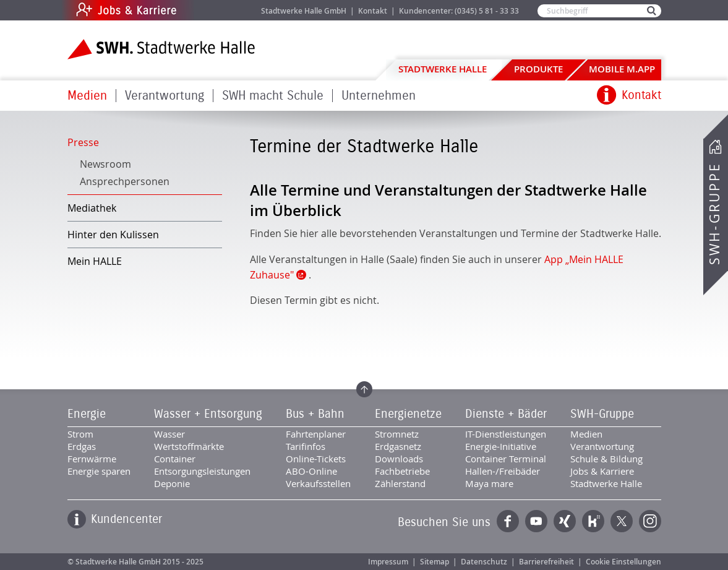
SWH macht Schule (273, 96)
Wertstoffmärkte (189, 446)
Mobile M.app (622, 69)
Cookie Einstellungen (623, 562)
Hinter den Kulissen (113, 235)
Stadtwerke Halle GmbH (304, 11)
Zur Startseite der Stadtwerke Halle (161, 49)
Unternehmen (379, 96)
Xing (565, 521)
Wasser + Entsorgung (208, 414)
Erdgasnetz (398, 446)
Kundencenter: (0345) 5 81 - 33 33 (459, 11)
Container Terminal (506, 459)
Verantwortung (165, 96)
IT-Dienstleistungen (506, 434)
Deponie (172, 483)
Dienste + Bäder (506, 414)
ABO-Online (311, 471)
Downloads (399, 459)
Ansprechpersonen (125, 181)
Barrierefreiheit (546, 562)
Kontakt (373, 11)
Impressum (388, 562)
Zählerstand (400, 483)
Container (175, 459)
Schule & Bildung (606, 459)
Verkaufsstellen (318, 483)
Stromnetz (397, 434)
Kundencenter (126, 519)
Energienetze (408, 414)
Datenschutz (484, 562)
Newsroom (105, 164)
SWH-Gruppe (714, 214)
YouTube (536, 521)
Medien (87, 96)
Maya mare (489, 483)
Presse (83, 142)
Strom (80, 434)
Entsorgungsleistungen (202, 471)
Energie (87, 414)
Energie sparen (99, 471)
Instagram (650, 521)
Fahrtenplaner (316, 434)
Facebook (508, 521)
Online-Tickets (316, 459)
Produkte (538, 69)
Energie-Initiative (501, 446)
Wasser (169, 434)
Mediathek (92, 208)
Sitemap (435, 562)
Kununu (593, 521)
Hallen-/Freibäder (503, 471)
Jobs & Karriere (210, 10)
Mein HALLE (95, 261)
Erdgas (82, 446)
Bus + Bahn (315, 414)
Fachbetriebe (402, 471)
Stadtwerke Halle (443, 69)
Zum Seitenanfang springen (364, 389)
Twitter (622, 521)
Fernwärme (92, 459)
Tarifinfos (306, 446)
